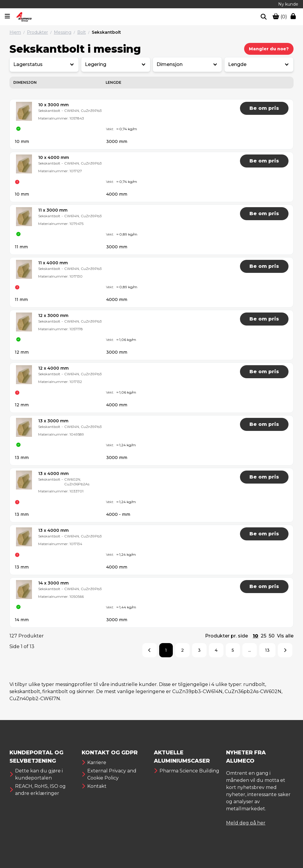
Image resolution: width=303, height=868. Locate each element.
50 (272, 636)
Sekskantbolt (106, 32)
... (250, 650)
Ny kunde (288, 4)
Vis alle (285, 636)
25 (263, 636)
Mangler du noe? (269, 49)
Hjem (15, 32)
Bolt (82, 32)
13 (267, 650)
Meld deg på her (246, 823)
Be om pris (264, 108)
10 (256, 636)
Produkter (37, 32)
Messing (63, 32)
